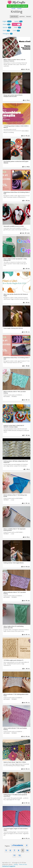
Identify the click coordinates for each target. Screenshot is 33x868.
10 (27, 850)
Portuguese (8, 34)
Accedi (13, 8)
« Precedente (17, 845)
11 (14, 855)
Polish (17, 27)
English (7, 21)
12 (20, 855)
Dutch (6, 30)
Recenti (29, 16)
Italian (17, 24)
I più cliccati (14, 16)
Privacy (16, 864)
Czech (16, 30)
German (7, 27)
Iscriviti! (19, 8)
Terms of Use (23, 864)
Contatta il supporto (9, 866)
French (7, 24)
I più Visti (22, 16)
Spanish (18, 21)
